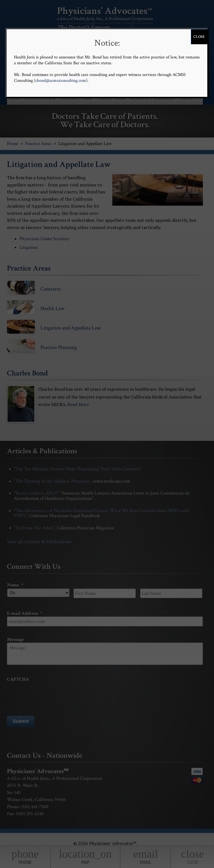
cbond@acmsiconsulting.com (61, 81)
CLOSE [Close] (199, 37)
